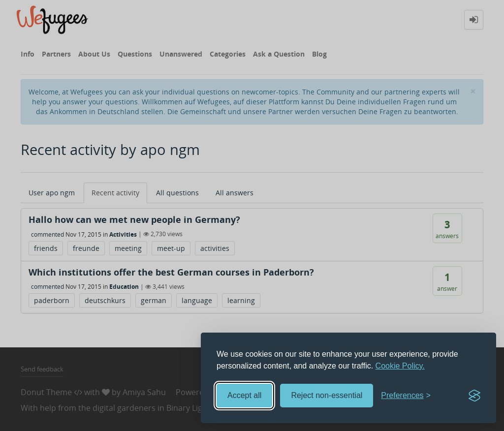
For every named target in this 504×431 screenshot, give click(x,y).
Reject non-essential (327, 395)
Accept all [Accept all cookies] (244, 395)
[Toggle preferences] (406, 396)
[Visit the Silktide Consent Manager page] (474, 396)
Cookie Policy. (400, 366)
